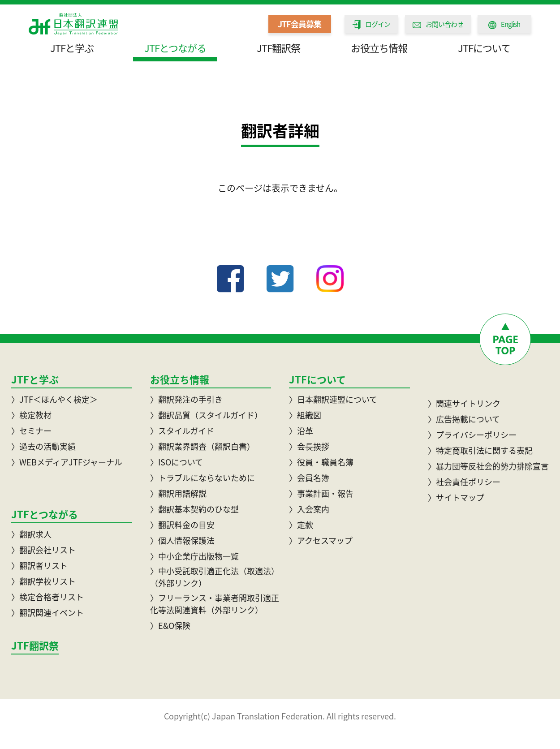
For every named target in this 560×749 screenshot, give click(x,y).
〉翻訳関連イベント (47, 613)
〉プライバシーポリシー (472, 435)
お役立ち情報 (379, 48)
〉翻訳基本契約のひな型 (194, 509)
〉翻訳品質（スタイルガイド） (206, 415)
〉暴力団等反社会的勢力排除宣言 (488, 466)
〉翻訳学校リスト (43, 581)
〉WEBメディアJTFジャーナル (67, 462)
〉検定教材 (31, 415)
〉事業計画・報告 (321, 493)
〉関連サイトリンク (464, 403)
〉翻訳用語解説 (178, 493)
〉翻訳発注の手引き (186, 399)
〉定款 (301, 525)
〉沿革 (301, 431)
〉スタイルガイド (182, 431)
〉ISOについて (177, 462)
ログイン (371, 24)
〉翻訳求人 (31, 534)
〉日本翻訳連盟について (333, 399)
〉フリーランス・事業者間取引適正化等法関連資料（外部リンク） (215, 604)
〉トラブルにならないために (202, 478)
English (504, 24)
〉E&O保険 (170, 626)
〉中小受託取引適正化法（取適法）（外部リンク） (215, 577)
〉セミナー (31, 431)
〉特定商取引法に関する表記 (480, 450)
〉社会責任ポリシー (464, 482)
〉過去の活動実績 (43, 446)
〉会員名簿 (309, 478)
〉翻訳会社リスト (43, 550)
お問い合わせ (438, 24)
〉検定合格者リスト (47, 597)
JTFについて (484, 48)
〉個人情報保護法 (182, 540)
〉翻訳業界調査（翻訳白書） (202, 446)
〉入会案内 (309, 509)
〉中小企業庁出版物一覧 (194, 556)
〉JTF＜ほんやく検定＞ (54, 399)
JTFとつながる (175, 48)
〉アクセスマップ (321, 540)
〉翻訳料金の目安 (182, 525)
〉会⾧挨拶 (309, 446)
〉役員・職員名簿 (321, 462)
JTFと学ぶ (72, 48)
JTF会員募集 (299, 24)
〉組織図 (305, 415)
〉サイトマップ (456, 497)
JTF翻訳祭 (278, 48)
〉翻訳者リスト (39, 566)
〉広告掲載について (464, 419)
